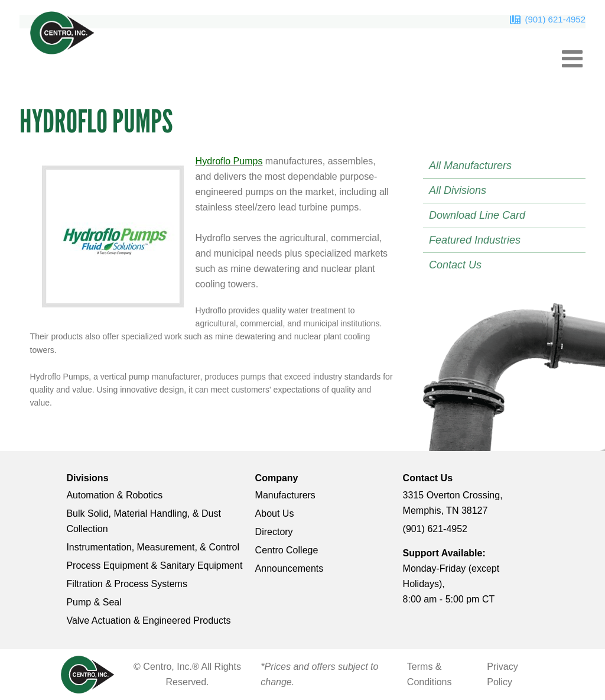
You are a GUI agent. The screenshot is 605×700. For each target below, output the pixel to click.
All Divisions (458, 190)
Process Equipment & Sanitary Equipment (154, 565)
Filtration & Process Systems (127, 584)
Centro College (287, 550)
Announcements (290, 568)
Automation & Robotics (114, 495)
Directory (274, 532)
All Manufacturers (470, 166)
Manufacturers (285, 495)
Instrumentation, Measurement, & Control (153, 547)
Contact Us (455, 265)
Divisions (87, 478)
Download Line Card (477, 215)
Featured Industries (475, 240)
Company (277, 478)
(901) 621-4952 (555, 19)
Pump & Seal (94, 602)
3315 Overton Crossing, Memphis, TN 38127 (453, 503)
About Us (275, 513)
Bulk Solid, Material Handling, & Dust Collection (143, 521)
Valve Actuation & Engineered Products (148, 620)
